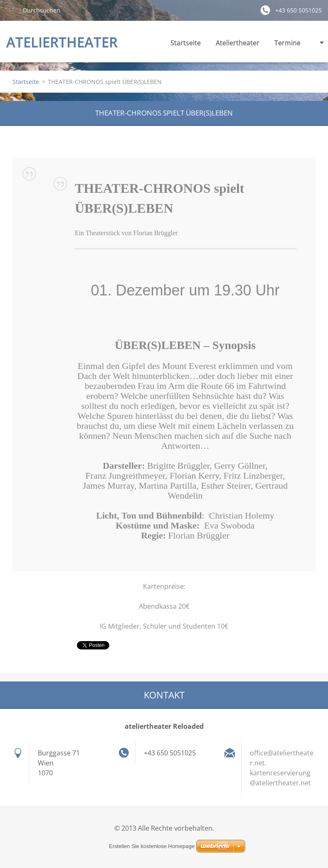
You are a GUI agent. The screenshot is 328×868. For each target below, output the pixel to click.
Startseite (186, 43)
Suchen (11, 10)
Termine (287, 45)
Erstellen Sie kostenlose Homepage (152, 846)
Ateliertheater (238, 45)
